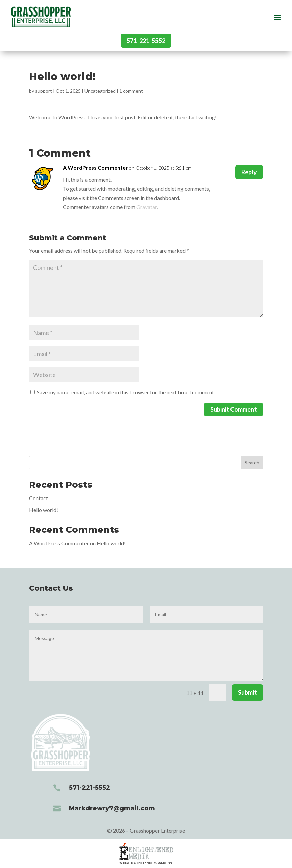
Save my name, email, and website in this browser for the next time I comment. (126, 392)
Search (252, 463)
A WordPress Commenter (95, 167)
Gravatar (147, 207)
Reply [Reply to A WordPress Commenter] (249, 172)
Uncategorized (100, 91)
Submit (247, 692)
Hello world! (44, 510)
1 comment (131, 91)
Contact (39, 498)
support (44, 91)
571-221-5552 (146, 41)
